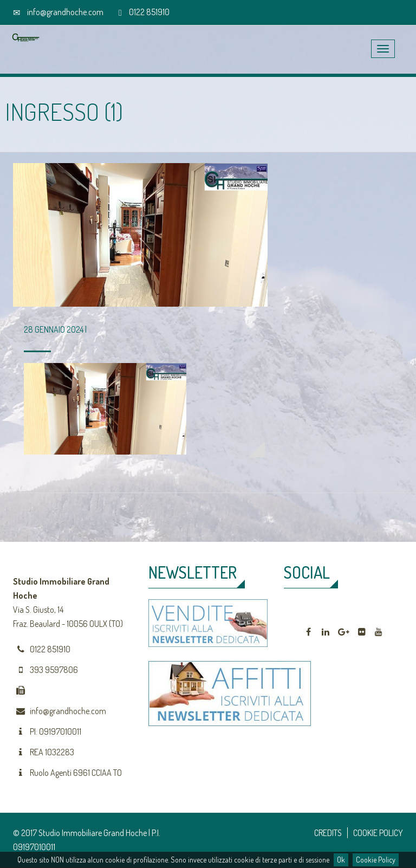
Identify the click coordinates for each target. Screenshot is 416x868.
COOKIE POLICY (378, 833)
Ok (341, 860)
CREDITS (328, 833)
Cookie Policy (376, 860)
